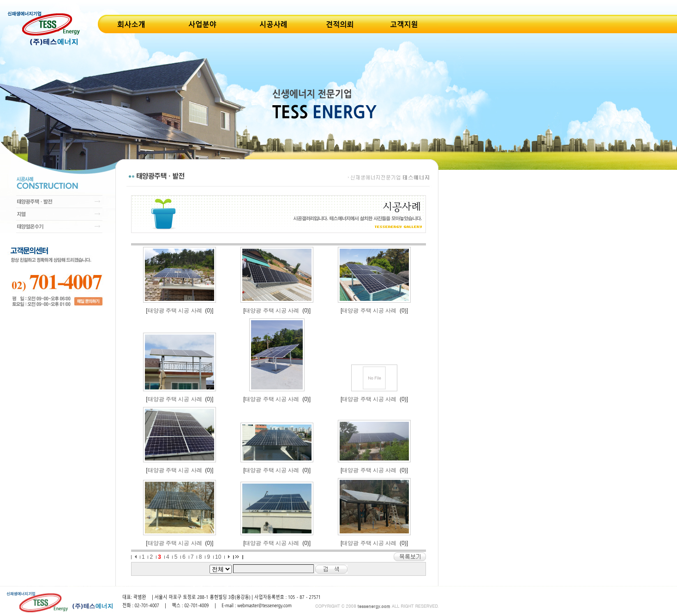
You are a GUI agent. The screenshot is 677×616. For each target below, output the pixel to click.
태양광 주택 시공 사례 (175, 311)
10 (218, 557)
